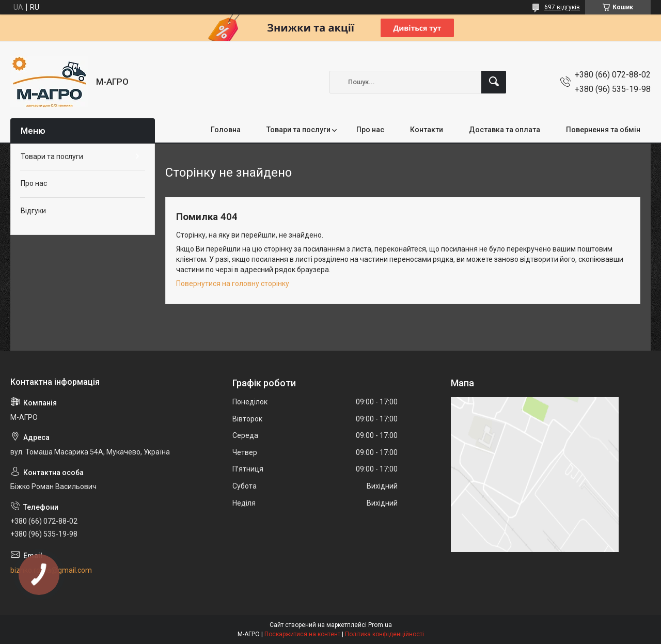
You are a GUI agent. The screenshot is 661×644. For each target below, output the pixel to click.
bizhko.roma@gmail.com (51, 570)
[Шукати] (494, 82)
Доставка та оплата (505, 130)
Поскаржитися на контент (302, 634)
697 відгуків (562, 7)
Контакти (427, 130)
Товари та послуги (298, 130)
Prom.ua (380, 625)
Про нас (370, 130)
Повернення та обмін (603, 130)
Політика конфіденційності (384, 634)
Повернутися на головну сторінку (233, 284)
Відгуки (33, 211)
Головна (226, 130)
